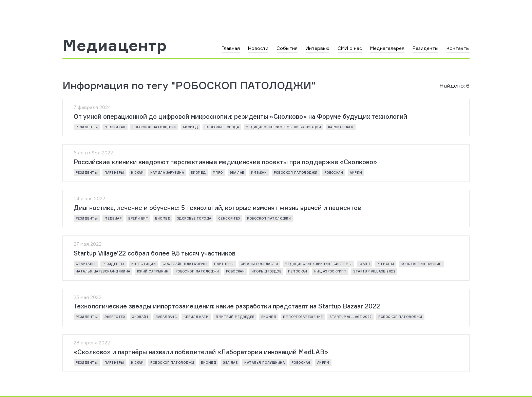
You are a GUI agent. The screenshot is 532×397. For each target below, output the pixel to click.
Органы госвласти (259, 264)
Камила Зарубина (167, 173)
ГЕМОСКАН (298, 271)
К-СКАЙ (137, 173)
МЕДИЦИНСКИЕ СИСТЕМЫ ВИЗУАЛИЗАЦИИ (283, 127)
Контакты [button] (458, 48)
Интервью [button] (318, 48)
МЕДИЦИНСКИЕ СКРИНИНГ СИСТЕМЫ (318, 264)
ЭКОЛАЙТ (140, 317)
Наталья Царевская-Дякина (103, 271)
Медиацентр (115, 45)
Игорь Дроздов (266, 271)
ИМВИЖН (259, 173)
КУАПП (364, 264)
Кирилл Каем (196, 317)
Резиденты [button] (425, 48)
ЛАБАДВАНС (166, 317)
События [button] (287, 48)
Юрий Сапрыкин (153, 271)
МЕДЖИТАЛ (115, 127)
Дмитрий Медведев (235, 317)
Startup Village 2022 (374, 271)
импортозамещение (303, 317)
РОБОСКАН (334, 173)
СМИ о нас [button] (350, 48)
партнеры (114, 173)
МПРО (218, 173)
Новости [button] (258, 48)
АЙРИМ (356, 173)
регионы (385, 264)
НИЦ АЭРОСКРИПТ (330, 271)
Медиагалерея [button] (387, 48)
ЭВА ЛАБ (237, 173)
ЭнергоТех (115, 317)
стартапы (86, 264)
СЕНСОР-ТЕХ (229, 218)
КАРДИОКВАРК (341, 127)
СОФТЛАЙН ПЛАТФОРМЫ (185, 264)
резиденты (87, 127)
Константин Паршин (421, 264)
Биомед (191, 127)
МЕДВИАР (113, 218)
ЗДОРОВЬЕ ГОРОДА (222, 127)
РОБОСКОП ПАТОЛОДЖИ (154, 127)
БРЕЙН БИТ (138, 218)
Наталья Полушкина (264, 363)
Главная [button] (231, 48)
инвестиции (144, 264)
